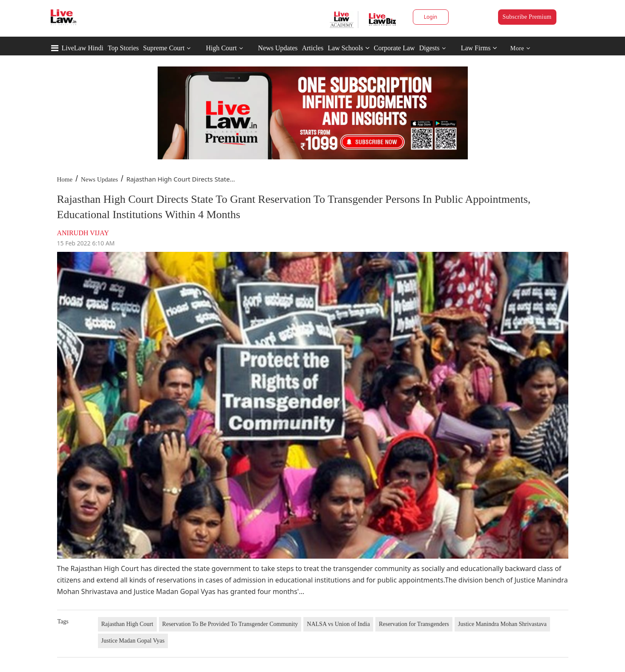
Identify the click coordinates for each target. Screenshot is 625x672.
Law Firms (479, 48)
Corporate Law (394, 48)
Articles (312, 48)
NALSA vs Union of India (338, 624)
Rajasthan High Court (127, 624)
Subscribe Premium (527, 17)
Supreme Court (164, 48)
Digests (429, 48)
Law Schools (349, 48)
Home (65, 179)
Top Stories (123, 48)
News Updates (278, 48)
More (520, 48)
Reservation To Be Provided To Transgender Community (230, 624)
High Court (221, 48)
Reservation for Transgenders (414, 624)
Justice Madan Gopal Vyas (133, 641)
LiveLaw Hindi (83, 48)
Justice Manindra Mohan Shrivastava (502, 624)
